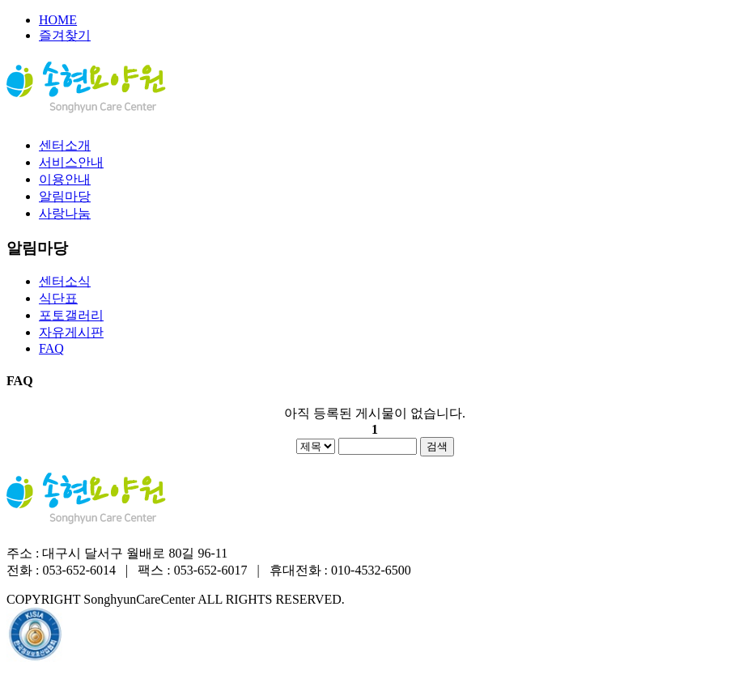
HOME (58, 20)
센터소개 (65, 145)
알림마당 (65, 196)
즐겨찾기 (65, 35)
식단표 (58, 298)
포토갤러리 (71, 315)
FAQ (51, 348)
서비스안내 (71, 162)
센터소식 (65, 281)
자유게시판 (71, 332)
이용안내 (65, 179)
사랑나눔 (65, 213)
